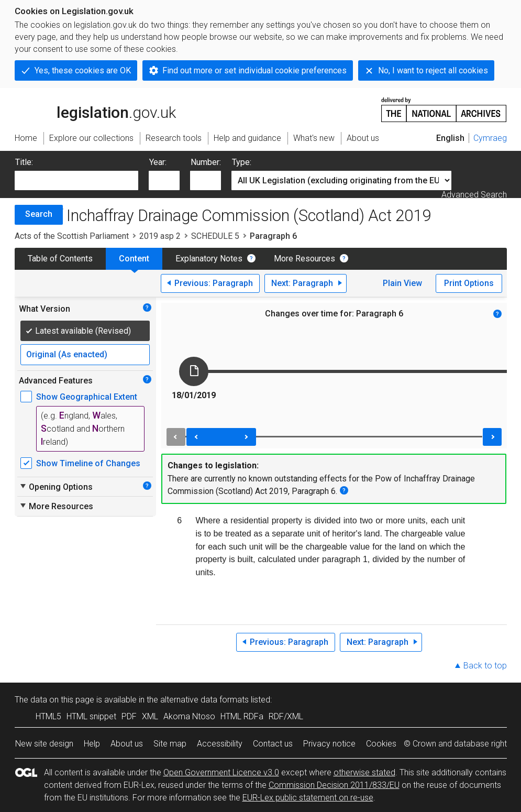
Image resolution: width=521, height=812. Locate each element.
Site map (170, 744)
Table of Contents (60, 259)
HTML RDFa (242, 716)
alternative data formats (204, 700)
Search (39, 214)
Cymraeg (490, 138)
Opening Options (56, 487)
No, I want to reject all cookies (433, 70)
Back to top (485, 666)
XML (150, 716)
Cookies (381, 744)
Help (92, 744)
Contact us (273, 744)
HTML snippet (91, 716)
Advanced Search (474, 195)
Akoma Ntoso (189, 716)
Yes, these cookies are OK (83, 70)
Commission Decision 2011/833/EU (334, 785)
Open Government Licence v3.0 (221, 772)
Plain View (402, 283)
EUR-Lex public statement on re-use (308, 798)
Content (134, 259)
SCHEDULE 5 (215, 236)
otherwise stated (364, 772)
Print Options (469, 283)
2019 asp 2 (160, 236)
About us (127, 744)
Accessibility (220, 744)
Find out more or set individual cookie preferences (254, 70)
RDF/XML (286, 716)
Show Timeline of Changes (88, 463)
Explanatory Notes (209, 259)
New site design (44, 744)
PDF (129, 716)
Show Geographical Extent (87, 397)
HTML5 (48, 716)
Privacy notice (329, 744)
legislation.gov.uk (95, 109)
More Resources (304, 259)
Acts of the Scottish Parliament (72, 236)
